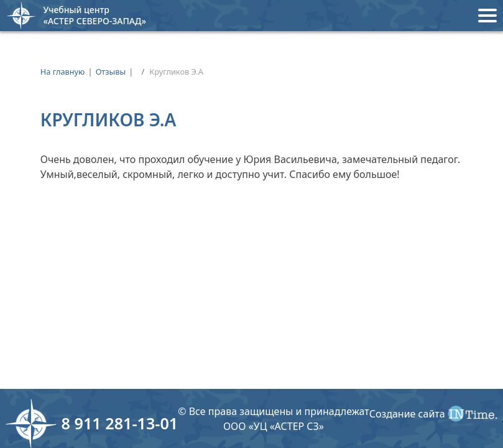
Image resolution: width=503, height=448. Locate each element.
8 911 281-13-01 (120, 423)
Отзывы (111, 72)
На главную (63, 72)
